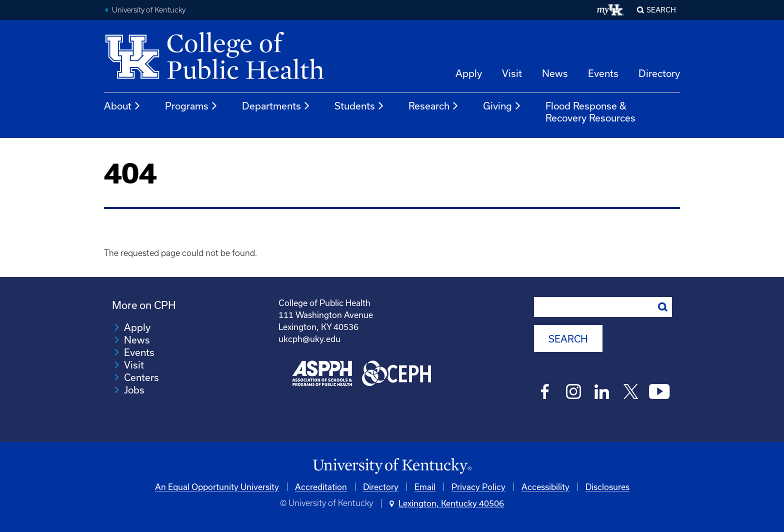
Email (425, 487)
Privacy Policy (478, 487)
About (122, 106)
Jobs (134, 390)
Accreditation (321, 487)
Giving (502, 106)
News (555, 73)
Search (661, 10)
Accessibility (545, 487)
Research (434, 106)
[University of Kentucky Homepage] (392, 466)
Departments (276, 106)
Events (603, 73)
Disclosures (607, 487)
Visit (512, 73)
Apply (469, 73)
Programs (191, 106)
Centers (141, 377)
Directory (659, 73)
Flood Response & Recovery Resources (590, 112)
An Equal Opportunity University (217, 487)
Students (359, 106)
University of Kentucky (149, 10)
